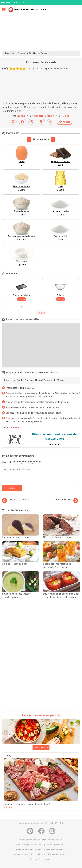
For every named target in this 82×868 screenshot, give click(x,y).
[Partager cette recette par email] (13, 122)
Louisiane (15, 427)
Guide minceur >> (15, 3)
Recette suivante (67, 500)
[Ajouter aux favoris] (51, 122)
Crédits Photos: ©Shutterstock (26, 854)
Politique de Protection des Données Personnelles (39, 849)
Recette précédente (16, 500)
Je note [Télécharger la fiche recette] (64, 122)
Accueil (9, 53)
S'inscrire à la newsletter (41, 859)
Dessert (22, 53)
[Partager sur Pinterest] (32, 122)
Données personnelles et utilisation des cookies (39, 840)
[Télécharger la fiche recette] (41, 122)
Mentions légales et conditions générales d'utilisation (39, 845)
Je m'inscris (41, 747)
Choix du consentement (56, 854)
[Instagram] (52, 831)
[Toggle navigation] (4, 9)
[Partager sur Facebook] (22, 122)
